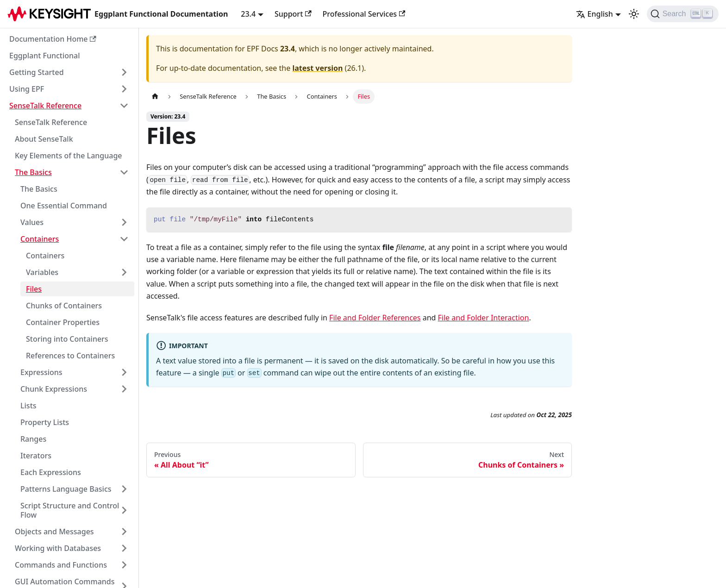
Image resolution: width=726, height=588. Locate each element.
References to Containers (70, 356)
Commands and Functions (61, 565)
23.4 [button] (248, 14)
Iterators (36, 456)
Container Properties (63, 322)
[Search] (683, 14)
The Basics (33, 172)
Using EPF (27, 89)
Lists (28, 406)
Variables (42, 272)
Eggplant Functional (45, 56)
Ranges (33, 439)
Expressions (41, 372)
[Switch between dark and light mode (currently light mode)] (634, 14)
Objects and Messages (54, 532)
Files (34, 289)
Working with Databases (58, 548)
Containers (40, 239)
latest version (317, 68)
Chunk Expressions (54, 389)
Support (293, 14)
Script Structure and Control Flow (70, 510)
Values (32, 222)
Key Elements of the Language (69, 156)
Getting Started (37, 72)
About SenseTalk (44, 139)
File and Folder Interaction (484, 318)
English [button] (595, 14)
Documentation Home (53, 39)
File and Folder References (375, 318)
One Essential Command (64, 206)
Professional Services (364, 14)
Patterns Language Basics (66, 489)
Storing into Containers (67, 339)
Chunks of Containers (64, 306)
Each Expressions (51, 472)
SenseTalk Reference (45, 106)
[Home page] (155, 97)
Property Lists (45, 422)
